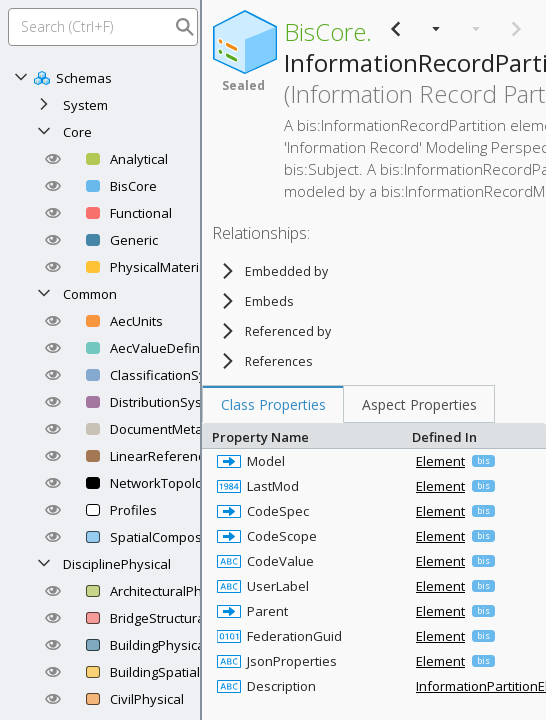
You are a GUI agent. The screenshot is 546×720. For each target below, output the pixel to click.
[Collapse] (21, 78)
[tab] (273, 404)
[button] (53, 159)
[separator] (201, 360)
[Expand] (44, 105)
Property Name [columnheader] (307, 435)
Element (440, 461)
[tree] (322, 316)
